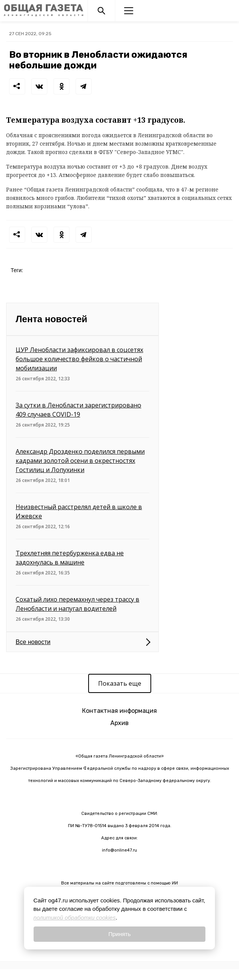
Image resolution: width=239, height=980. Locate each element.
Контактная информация (119, 711)
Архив (119, 723)
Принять (120, 934)
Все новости (33, 642)
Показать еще (120, 683)
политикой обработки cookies (75, 918)
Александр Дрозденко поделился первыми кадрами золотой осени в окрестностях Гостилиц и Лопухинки (80, 461)
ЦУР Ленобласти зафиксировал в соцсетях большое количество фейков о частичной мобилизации (79, 359)
